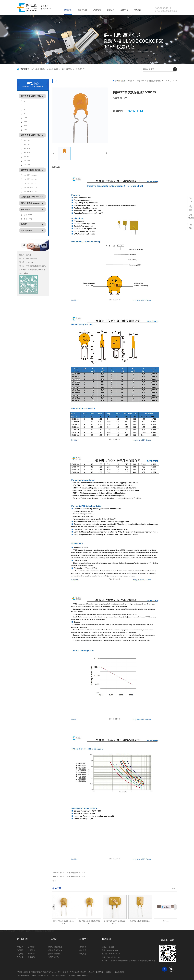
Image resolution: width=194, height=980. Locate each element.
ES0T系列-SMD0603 (30, 175)
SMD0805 (27, 144)
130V (26, 118)
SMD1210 (27, 152)
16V (25, 105)
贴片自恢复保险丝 (53, 69)
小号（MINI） (29, 215)
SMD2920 (27, 165)
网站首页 (68, 10)
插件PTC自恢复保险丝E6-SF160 (73, 877)
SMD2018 (27, 161)
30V (25, 109)
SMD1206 (27, 148)
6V (25, 101)
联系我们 (138, 10)
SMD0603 (27, 140)
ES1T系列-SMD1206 (30, 179)
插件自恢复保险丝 (38, 69)
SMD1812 (27, 157)
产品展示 (97, 10)
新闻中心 (124, 10)
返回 (54, 881)
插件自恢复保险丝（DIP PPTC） (159, 81)
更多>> (175, 889)
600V (26, 130)
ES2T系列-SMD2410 (30, 183)
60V (25, 113)
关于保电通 (82, 10)
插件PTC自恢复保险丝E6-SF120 (73, 873)
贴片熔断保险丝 (68, 69)
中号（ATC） (28, 219)
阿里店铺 (191, 216)
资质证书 (111, 10)
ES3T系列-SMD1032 (30, 187)
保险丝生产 (80, 69)
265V (26, 126)
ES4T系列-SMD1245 (30, 191)
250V (26, 122)
